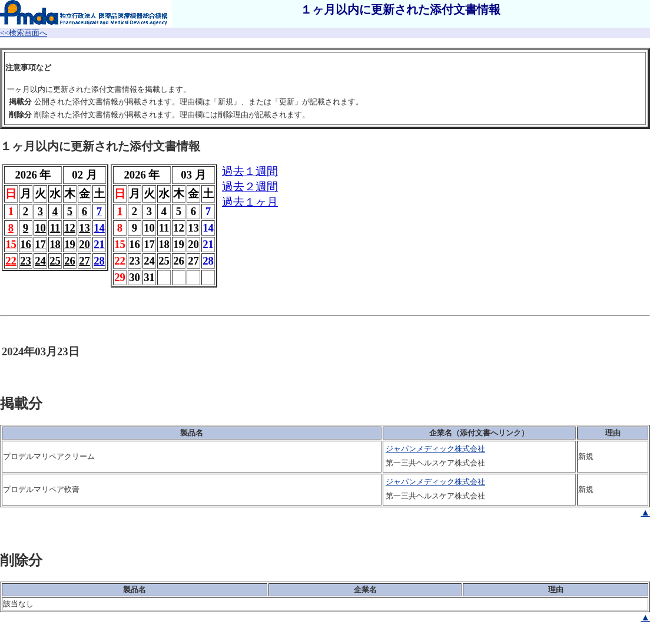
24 (40, 261)
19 (70, 244)
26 (70, 261)
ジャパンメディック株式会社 (435, 449)
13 (84, 228)
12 (70, 228)
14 (99, 228)
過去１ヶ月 (250, 202)
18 (55, 244)
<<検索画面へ (24, 33)
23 (26, 261)
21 (99, 244)
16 (26, 244)
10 (40, 228)
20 (84, 244)
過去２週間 (250, 186)
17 (40, 244)
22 (11, 261)
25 (55, 261)
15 (11, 244)
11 (55, 228)
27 (84, 261)
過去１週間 (250, 171)
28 (99, 261)
